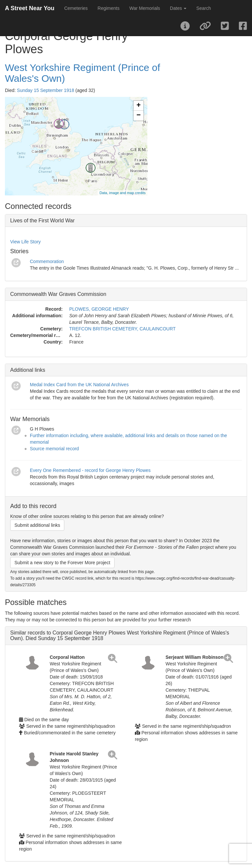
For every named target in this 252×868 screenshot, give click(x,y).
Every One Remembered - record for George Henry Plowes (90, 470)
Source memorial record (54, 449)
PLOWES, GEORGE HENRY (99, 309)
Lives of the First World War (42, 221)
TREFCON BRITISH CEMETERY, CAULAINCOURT (122, 329)
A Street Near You (30, 8)
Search (203, 8)
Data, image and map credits (123, 193)
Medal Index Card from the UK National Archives (79, 385)
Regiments (108, 8)
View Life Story (25, 242)
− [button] (139, 116)
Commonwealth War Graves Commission (58, 294)
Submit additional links (37, 525)
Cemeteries (76, 8)
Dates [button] (178, 8)
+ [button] (139, 106)
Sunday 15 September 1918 (46, 90)
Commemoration (47, 261)
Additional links (28, 370)
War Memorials (145, 8)
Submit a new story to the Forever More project (62, 563)
